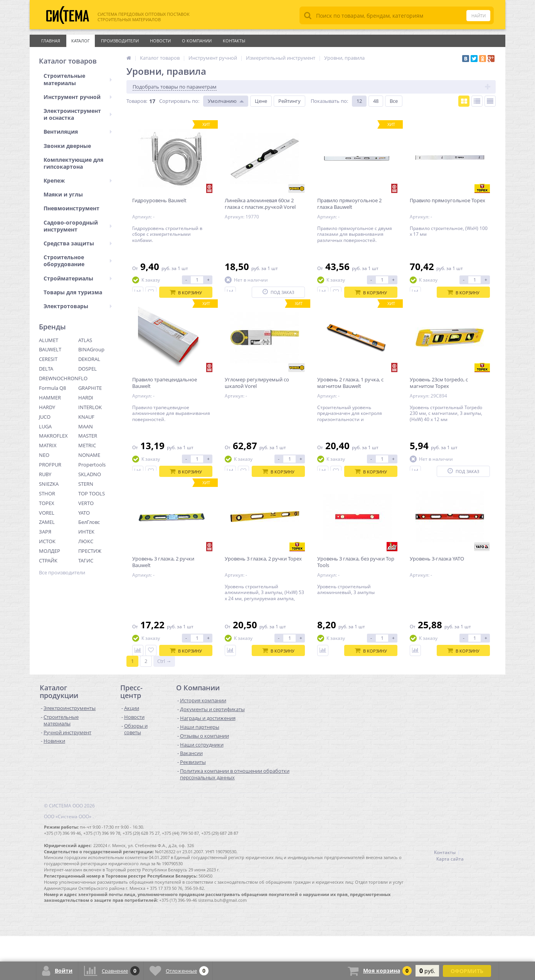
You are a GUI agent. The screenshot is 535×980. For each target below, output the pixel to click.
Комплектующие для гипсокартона (73, 163)
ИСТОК (47, 541)
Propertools (92, 465)
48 (376, 101)
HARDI (86, 398)
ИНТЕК (86, 532)
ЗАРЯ (45, 532)
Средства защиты (78, 243)
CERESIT (48, 359)
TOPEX (47, 503)
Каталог (81, 41)
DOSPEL (87, 369)
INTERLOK (90, 407)
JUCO (45, 417)
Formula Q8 (52, 388)
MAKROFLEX (53, 436)
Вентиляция (78, 132)
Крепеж (78, 180)
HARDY (47, 407)
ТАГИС (86, 560)
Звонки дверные (67, 146)
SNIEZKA (49, 484)
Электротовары (78, 306)
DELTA (46, 369)
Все (394, 101)
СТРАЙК (48, 560)
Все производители (62, 573)
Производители (120, 41)
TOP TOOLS (92, 493)
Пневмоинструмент (72, 208)
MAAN (86, 426)
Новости (160, 41)
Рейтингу (289, 101)
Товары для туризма (73, 292)
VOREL (47, 513)
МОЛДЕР (50, 551)
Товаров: (137, 101)
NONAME (89, 455)
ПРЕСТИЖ (90, 551)
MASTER (88, 436)
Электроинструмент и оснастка (78, 114)
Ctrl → (164, 705)
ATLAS (85, 340)
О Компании (197, 41)
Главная (51, 41)
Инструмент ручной (78, 97)
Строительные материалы (78, 79)
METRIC (87, 445)
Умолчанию (222, 101)
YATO (84, 513)
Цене (261, 101)
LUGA (45, 426)
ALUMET (49, 340)
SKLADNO (90, 474)
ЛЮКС (86, 541)
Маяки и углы (63, 194)
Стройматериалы (78, 278)
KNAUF (86, 417)
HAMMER (50, 398)
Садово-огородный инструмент (78, 226)
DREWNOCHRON (59, 378)
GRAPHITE (90, 388)
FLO (83, 378)
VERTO (86, 503)
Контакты (234, 41)
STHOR (47, 493)
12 (359, 101)
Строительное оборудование (78, 261)
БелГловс (89, 522)
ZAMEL (47, 522)
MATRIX (48, 445)
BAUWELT (50, 349)
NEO (44, 455)
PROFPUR (50, 465)
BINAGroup (91, 349)
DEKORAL (89, 359)
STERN (86, 484)
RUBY (45, 474)
